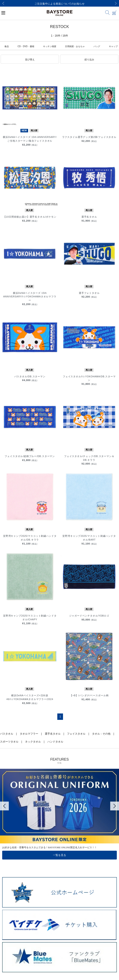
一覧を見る (59, 855)
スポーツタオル (9, 742)
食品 (7, 46)
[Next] (116, 3)
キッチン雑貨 (50, 46)
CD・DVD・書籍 (26, 46)
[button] (30, 59)
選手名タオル (53, 734)
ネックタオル (33, 742)
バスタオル (7, 734)
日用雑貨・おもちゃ (75, 46)
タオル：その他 (101, 734)
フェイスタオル (76, 734)
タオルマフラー (29, 734)
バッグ (97, 46)
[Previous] (3, 3)
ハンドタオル (55, 742)
